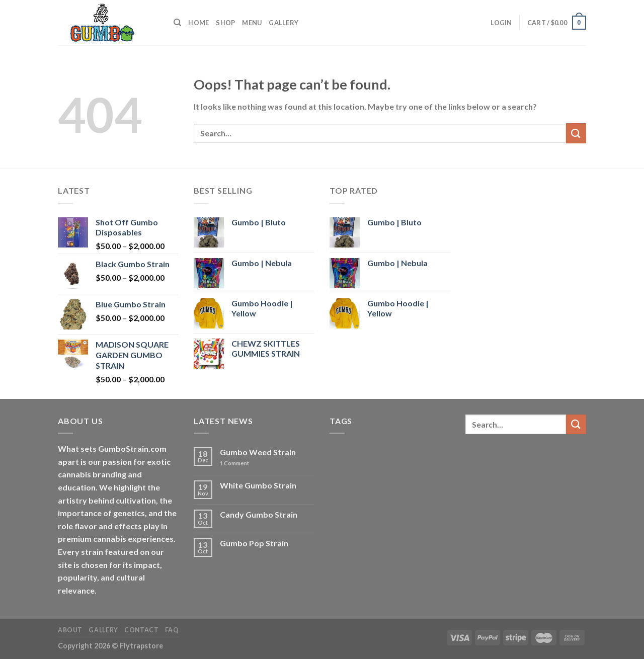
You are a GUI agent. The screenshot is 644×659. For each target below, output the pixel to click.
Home (198, 23)
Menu (252, 23)
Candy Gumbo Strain (259, 514)
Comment (234, 463)
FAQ (172, 630)
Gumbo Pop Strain (254, 543)
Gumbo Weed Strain (258, 452)
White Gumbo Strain (258, 485)
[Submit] (576, 133)
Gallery (284, 23)
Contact (141, 630)
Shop (225, 23)
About (70, 630)
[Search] (177, 23)
